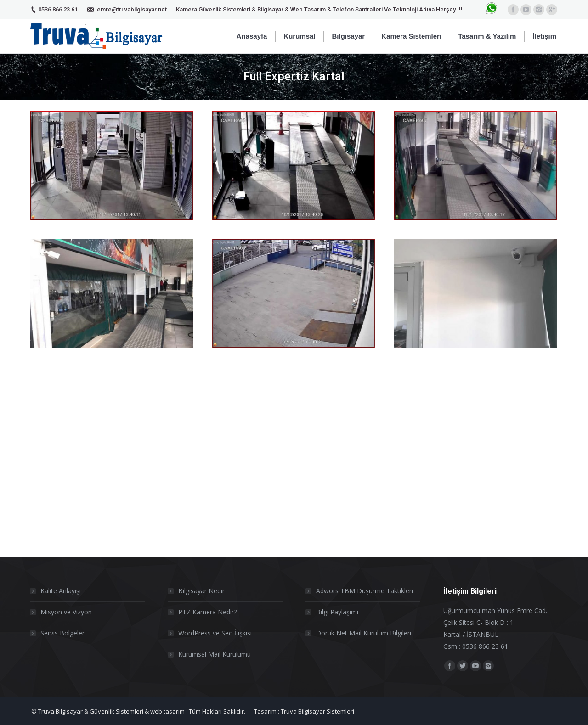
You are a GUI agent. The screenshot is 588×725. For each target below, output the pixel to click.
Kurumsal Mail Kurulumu (215, 654)
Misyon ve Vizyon (66, 612)
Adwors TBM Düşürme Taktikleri (365, 591)
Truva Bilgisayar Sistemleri (317, 711)
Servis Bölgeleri (63, 633)
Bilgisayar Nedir (201, 591)
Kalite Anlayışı (61, 591)
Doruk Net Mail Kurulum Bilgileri (364, 633)
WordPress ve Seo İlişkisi (215, 633)
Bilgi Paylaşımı (337, 612)
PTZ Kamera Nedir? (207, 612)
